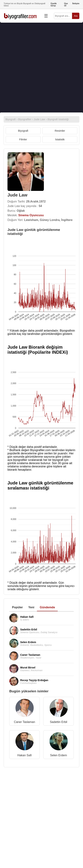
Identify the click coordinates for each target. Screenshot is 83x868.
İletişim (76, 3)
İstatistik (60, 139)
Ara (76, 16)
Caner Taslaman (24, 722)
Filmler (23, 139)
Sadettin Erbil (59, 722)
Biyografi (23, 131)
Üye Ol (66, 5)
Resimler (60, 131)
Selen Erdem (59, 755)
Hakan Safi (24, 755)
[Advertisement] (41, 68)
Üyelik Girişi (54, 5)
